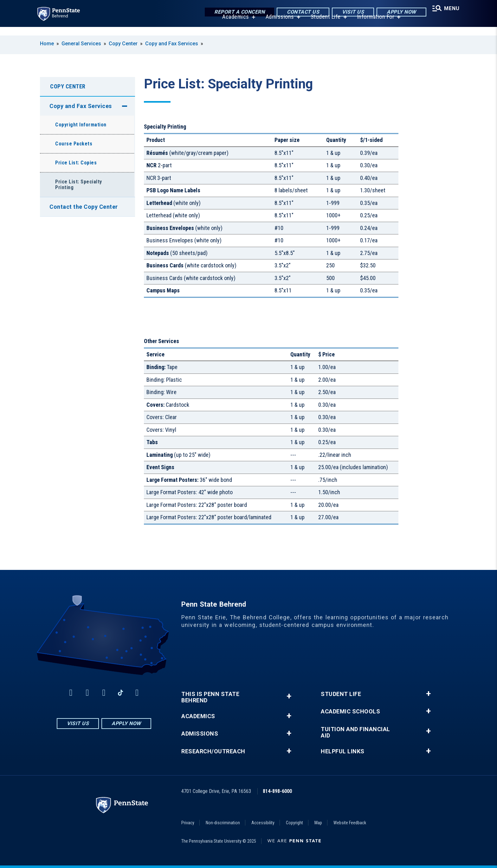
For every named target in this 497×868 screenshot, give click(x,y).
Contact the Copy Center (84, 207)
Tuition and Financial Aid (355, 732)
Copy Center (123, 44)
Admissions (277, 25)
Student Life (323, 25)
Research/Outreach (213, 751)
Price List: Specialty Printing (79, 185)
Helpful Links (343, 751)
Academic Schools (350, 712)
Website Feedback (350, 823)
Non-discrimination (223, 823)
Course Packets (74, 144)
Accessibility (263, 823)
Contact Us (300, 13)
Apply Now (398, 13)
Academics (233, 25)
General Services (81, 44)
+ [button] (289, 696)
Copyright (294, 823)
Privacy (188, 823)
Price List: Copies (76, 163)
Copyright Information (81, 125)
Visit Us (349, 13)
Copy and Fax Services (172, 44)
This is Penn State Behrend (210, 697)
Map (318, 823)
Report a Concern (236, 13)
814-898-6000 (277, 791)
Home (47, 44)
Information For (373, 25)
